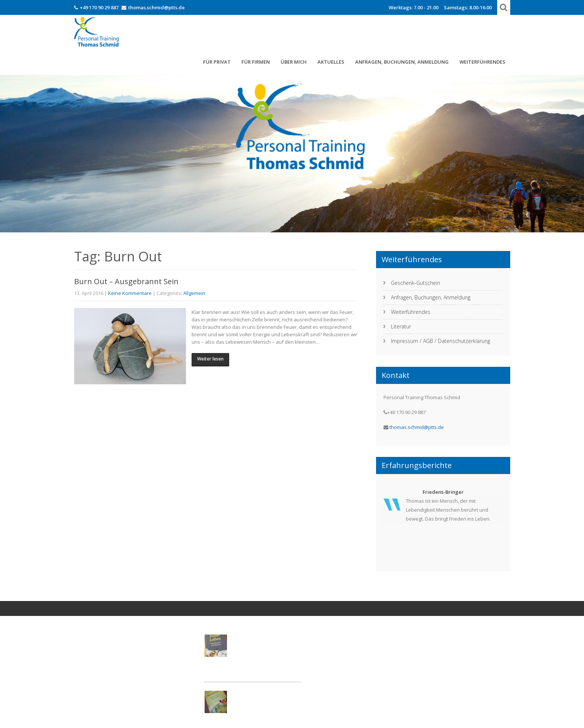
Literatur (401, 326)
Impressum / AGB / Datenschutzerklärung (441, 341)
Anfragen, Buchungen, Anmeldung (402, 62)
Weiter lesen (210, 359)
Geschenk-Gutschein (416, 283)
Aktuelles (331, 62)
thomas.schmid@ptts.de (157, 7)
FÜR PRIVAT (217, 62)
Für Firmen (256, 62)
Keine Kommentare (130, 293)
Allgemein (194, 293)
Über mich (294, 62)
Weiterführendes (482, 62)
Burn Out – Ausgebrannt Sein (126, 281)
